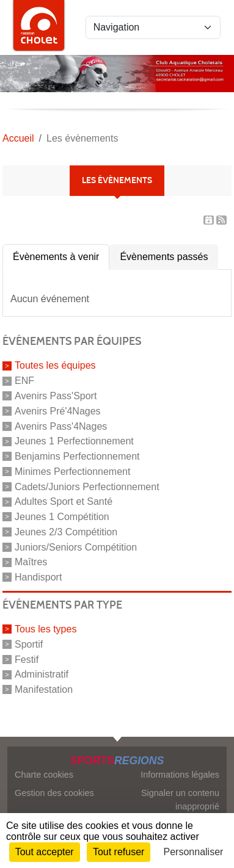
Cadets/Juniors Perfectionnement (87, 486)
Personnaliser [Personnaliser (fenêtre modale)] (194, 852)
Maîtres (31, 562)
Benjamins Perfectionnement (77, 456)
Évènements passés (164, 257)
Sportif (29, 644)
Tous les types (46, 629)
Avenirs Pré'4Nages (58, 411)
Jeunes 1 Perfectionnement (74, 441)
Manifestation (44, 689)
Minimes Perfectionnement (72, 472)
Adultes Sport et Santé (64, 501)
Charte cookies (44, 775)
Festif (27, 659)
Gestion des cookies (54, 793)
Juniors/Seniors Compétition (76, 547)
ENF (24, 381)
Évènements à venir (56, 257)
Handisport (38, 577)
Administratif (42, 674)
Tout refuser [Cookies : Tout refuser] (119, 852)
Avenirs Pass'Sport (56, 396)
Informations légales (180, 775)
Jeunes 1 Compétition (62, 517)
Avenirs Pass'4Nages (61, 426)
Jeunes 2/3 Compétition (66, 532)
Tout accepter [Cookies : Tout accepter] (45, 852)
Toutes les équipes (55, 365)
